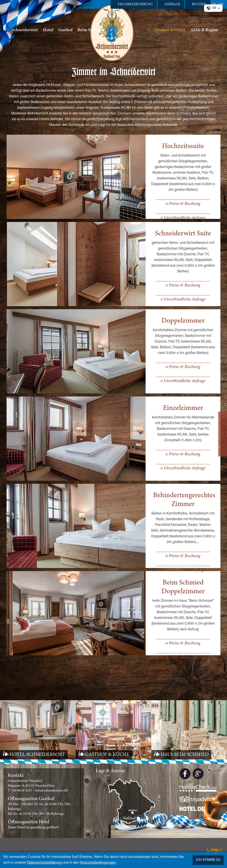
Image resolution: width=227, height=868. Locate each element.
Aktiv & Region (204, 30)
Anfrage (172, 4)
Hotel (48, 30)
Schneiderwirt (25, 30)
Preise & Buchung (185, 204)
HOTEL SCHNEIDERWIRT (37, 755)
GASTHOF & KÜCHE (107, 755)
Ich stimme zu (208, 860)
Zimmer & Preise (170, 30)
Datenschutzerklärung (44, 863)
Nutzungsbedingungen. (98, 863)
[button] (213, 8)
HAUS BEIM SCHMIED (185, 755)
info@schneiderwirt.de (51, 791)
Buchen (199, 4)
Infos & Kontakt (115, 38)
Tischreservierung (135, 4)
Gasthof (65, 30)
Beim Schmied (91, 30)
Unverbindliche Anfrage (185, 218)
